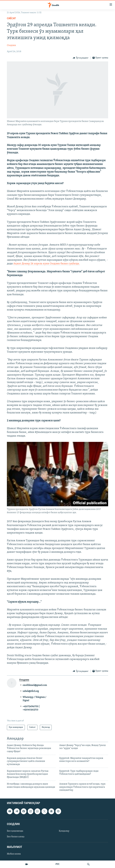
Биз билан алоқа (16, 837)
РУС (58, 864)
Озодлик (11, 45)
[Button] (81, 58)
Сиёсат (11, 18)
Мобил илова (14, 854)
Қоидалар (64, 831)
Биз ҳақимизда (15, 831)
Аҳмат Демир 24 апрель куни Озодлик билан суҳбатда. (47, 264)
